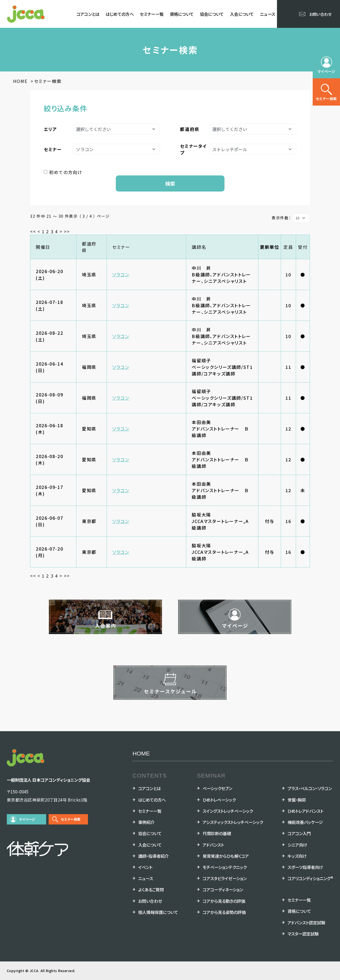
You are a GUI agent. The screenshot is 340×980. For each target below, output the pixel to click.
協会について (212, 14)
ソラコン (121, 274)
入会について (242, 14)
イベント (145, 867)
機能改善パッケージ (305, 822)
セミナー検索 (71, 819)
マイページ (27, 819)
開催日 (43, 247)
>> (67, 231)
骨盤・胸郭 (297, 800)
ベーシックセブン (217, 788)
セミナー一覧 (152, 14)
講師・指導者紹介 (153, 856)
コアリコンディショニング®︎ (310, 878)
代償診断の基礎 (217, 833)
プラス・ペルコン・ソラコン (310, 788)
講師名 (199, 247)
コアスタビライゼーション (225, 878)
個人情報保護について (158, 912)
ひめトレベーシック (219, 800)
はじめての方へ (120, 14)
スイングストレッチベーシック (228, 811)
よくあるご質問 (151, 889)
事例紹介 (146, 822)
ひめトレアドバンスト (305, 811)
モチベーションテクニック (225, 867)
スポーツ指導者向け (305, 867)
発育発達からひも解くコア (226, 856)
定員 (288, 247)
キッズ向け (297, 856)
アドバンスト (213, 845)
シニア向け (297, 845)
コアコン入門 (299, 833)
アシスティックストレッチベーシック (233, 822)
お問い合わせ (150, 901)
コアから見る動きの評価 (224, 901)
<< (33, 231)
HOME (141, 753)
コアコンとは (88, 14)
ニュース (267, 14)
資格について (182, 14)
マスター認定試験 (303, 934)
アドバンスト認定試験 (306, 922)
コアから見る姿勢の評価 (224, 912)
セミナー (121, 247)
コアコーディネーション (223, 889)
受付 (303, 247)
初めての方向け (66, 172)
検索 (170, 183)
